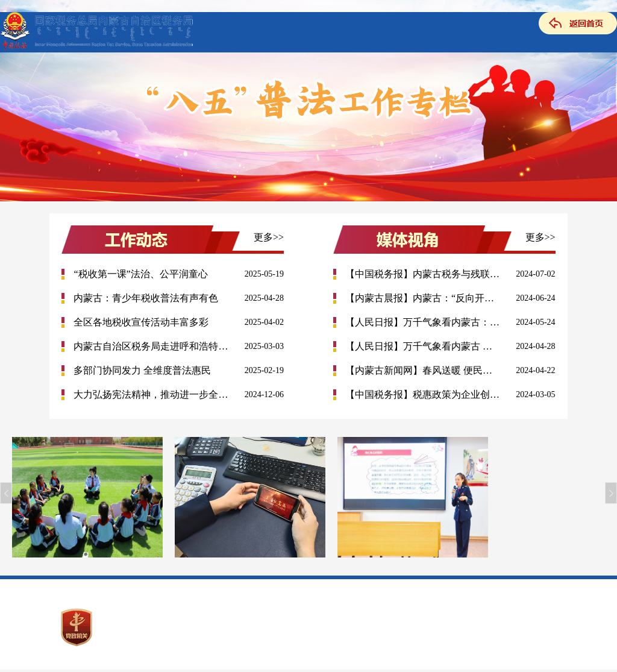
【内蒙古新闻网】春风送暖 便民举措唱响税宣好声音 (423, 370)
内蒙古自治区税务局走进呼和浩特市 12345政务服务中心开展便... (151, 346)
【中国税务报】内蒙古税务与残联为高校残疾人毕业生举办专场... (423, 274)
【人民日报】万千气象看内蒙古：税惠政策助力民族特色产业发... (423, 322)
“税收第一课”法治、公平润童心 (140, 274)
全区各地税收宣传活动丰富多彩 (141, 322)
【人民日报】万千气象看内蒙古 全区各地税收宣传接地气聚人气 (423, 346)
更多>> (269, 237)
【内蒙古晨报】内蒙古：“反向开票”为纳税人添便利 (423, 298)
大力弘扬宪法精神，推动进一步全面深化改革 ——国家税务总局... (151, 394)
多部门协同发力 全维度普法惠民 (142, 370)
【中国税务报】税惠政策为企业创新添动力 (423, 394)
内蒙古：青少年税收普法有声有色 (146, 298)
